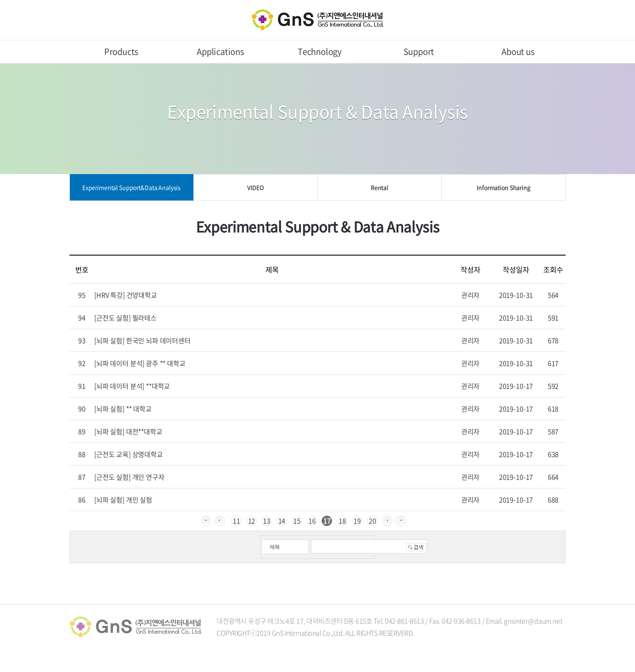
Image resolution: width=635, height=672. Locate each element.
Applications (220, 51)
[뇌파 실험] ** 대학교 (123, 409)
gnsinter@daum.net (533, 621)
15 (297, 521)
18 (342, 521)
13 (267, 521)
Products (121, 51)
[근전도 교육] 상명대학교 (129, 454)
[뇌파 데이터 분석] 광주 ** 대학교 (140, 363)
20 (372, 521)
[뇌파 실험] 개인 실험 (123, 500)
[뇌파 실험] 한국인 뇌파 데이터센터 (142, 340)
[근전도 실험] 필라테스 (125, 318)
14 (282, 521)
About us (518, 51)
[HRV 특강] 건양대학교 (126, 295)
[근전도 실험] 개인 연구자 (129, 477)
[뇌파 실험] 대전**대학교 (128, 431)
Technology (320, 51)
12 (252, 521)
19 (357, 521)
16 (312, 521)
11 (236, 521)
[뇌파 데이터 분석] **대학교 (132, 386)
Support (419, 51)
